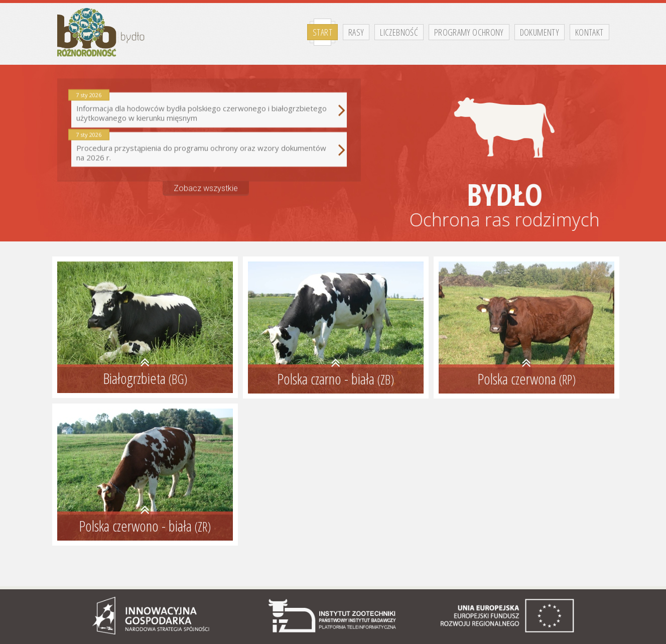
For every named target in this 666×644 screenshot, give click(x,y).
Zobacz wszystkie (206, 184)
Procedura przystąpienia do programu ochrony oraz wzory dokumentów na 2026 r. (209, 146)
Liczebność (399, 32)
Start (322, 32)
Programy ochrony (469, 32)
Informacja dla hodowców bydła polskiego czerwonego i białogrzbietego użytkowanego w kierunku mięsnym (209, 107)
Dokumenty (540, 32)
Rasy (356, 32)
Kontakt (589, 32)
